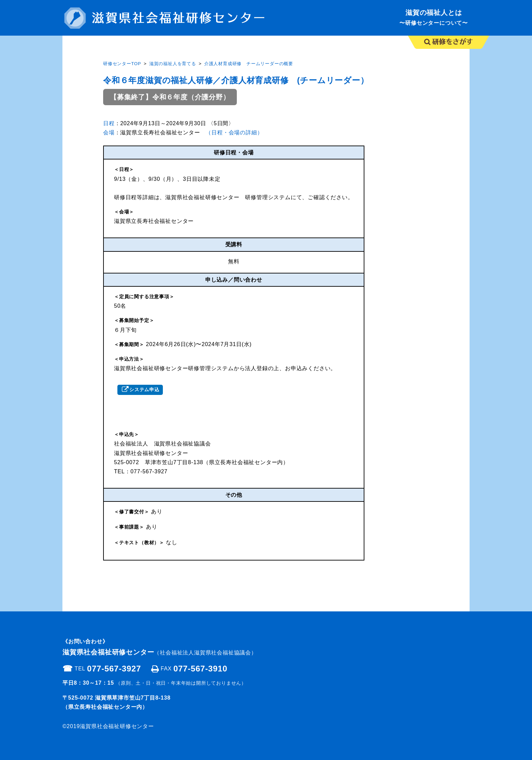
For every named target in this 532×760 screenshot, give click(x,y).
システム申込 (144, 389)
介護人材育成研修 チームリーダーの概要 (249, 64)
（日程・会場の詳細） (234, 132)
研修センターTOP (122, 64)
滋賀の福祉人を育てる (173, 64)
